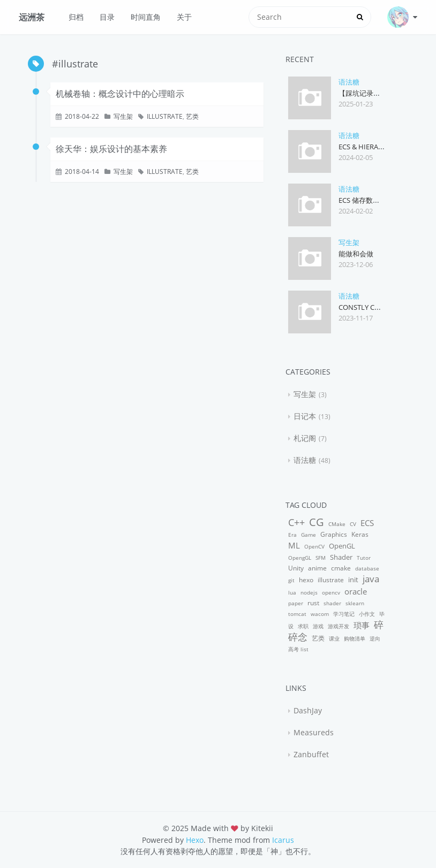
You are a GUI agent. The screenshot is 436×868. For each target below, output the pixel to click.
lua (292, 592)
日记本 (305, 416)
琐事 (362, 625)
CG (317, 522)
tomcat (297, 614)
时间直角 (146, 17)
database (367, 568)
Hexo (195, 840)
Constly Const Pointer (381, 307)
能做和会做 (356, 254)
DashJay (308, 710)
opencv (331, 592)
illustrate (165, 116)
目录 (107, 17)
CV (353, 524)
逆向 (375, 638)
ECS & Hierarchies (370, 147)
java (371, 579)
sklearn (355, 603)
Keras (360, 534)
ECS (367, 523)
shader (332, 603)
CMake (337, 524)
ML (294, 545)
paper (296, 603)
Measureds (314, 732)
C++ (296, 522)
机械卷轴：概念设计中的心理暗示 (120, 94)
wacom (320, 614)
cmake (341, 568)
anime (317, 568)
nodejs (309, 592)
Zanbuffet (311, 754)
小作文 (367, 614)
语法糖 (349, 82)
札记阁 (305, 438)
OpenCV (314, 546)
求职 (303, 626)
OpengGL (300, 558)
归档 (76, 17)
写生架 (123, 116)
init (353, 580)
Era (292, 535)
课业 (334, 638)
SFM (321, 558)
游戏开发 (339, 626)
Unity (296, 568)
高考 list (298, 649)
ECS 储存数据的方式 (370, 200)
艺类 (192, 116)
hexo (306, 580)
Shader (341, 557)
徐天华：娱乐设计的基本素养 (111, 149)
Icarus (283, 840)
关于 (184, 17)
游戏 (318, 626)
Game (309, 535)
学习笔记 (344, 614)
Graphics (334, 534)
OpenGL (342, 546)
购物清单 (355, 638)
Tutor (364, 558)
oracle (356, 591)
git (291, 580)
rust (313, 603)
